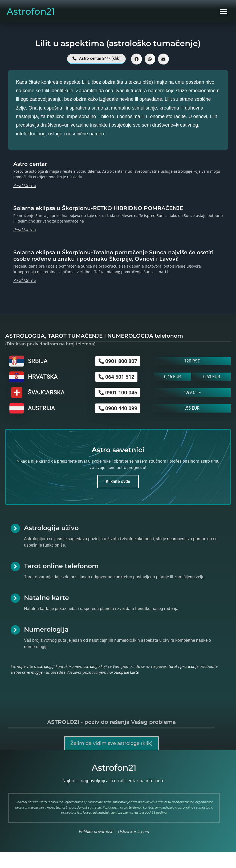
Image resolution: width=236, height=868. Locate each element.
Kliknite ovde (118, 481)
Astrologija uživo (51, 528)
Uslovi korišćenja (134, 831)
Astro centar (30, 164)
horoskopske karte (123, 672)
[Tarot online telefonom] (15, 566)
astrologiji (46, 666)
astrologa (91, 666)
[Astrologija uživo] (15, 528)
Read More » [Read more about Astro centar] (25, 185)
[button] (223, 11)
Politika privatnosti (96, 831)
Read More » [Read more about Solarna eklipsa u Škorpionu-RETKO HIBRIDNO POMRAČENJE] (25, 230)
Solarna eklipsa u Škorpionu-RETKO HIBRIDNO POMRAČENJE (98, 208)
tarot (173, 666)
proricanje (189, 666)
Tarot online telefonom (61, 566)
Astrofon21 (31, 11)
